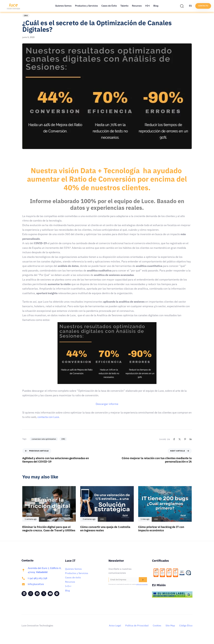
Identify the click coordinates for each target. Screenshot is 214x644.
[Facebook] (174, 444)
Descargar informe (107, 409)
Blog (156, 6)
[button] (183, 6)
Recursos (137, 6)
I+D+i (147, 6)
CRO (26, 20)
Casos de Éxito (109, 6)
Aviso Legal (115, 630)
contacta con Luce (48, 422)
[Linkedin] (191, 444)
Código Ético (186, 630)
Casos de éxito (73, 582)
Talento (124, 6)
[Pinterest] (185, 444)
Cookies (157, 630)
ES (190, 6)
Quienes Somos (63, 6)
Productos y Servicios (86, 6)
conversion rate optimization (44, 443)
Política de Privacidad (137, 630)
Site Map (170, 630)
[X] (180, 444)
